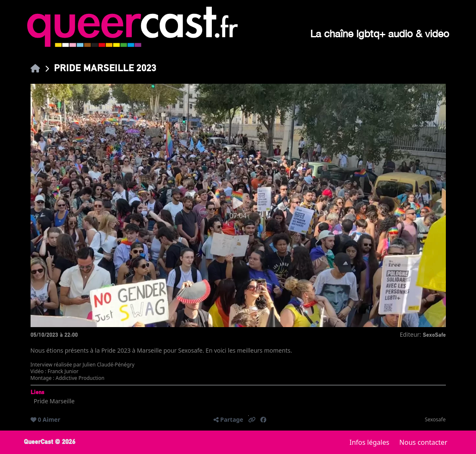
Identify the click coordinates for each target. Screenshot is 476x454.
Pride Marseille (54, 401)
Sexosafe (435, 420)
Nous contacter (423, 442)
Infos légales (369, 442)
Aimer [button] (51, 419)
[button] (252, 420)
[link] (35, 68)
